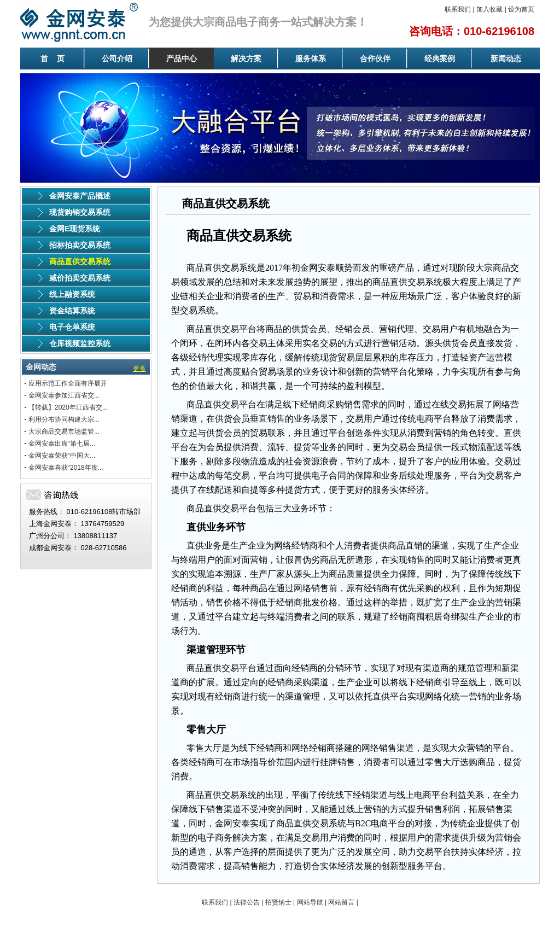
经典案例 (440, 59)
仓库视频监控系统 (80, 343)
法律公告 (247, 902)
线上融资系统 (72, 294)
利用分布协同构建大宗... (64, 419)
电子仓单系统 (72, 327)
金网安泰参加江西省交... (64, 395)
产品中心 (182, 59)
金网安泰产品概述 (80, 196)
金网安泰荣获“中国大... (62, 456)
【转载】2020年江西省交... (68, 407)
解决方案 (246, 59)
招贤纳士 (278, 902)
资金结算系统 (72, 311)
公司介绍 (117, 59)
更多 (139, 369)
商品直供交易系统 (80, 261)
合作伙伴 (375, 59)
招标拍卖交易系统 (80, 245)
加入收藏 (489, 9)
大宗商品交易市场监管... (64, 431)
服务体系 (311, 59)
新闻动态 (506, 59)
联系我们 (458, 9)
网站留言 (341, 902)
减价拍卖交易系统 (80, 278)
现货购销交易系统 (80, 212)
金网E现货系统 (75, 229)
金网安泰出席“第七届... (62, 444)
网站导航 (310, 902)
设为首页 (521, 9)
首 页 (52, 59)
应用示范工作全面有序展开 (68, 383)
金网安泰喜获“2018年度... (66, 468)
